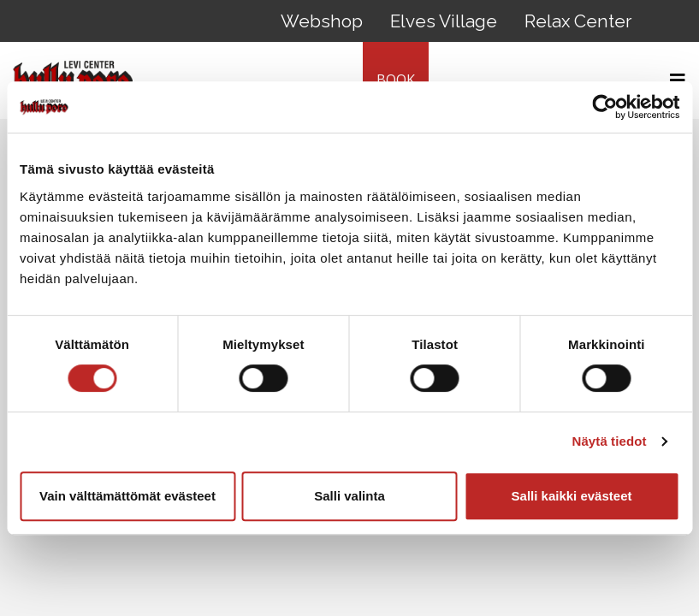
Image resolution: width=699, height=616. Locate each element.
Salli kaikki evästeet (572, 496)
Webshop (322, 21)
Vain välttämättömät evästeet (127, 496)
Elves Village (444, 21)
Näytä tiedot (610, 441)
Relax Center (578, 21)
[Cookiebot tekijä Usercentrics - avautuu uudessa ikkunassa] (604, 107)
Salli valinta (349, 496)
